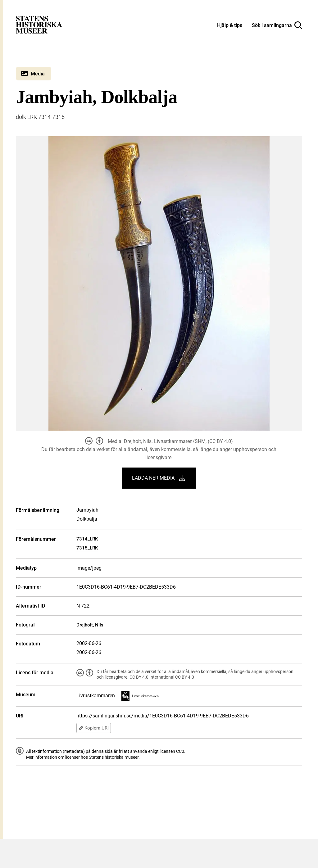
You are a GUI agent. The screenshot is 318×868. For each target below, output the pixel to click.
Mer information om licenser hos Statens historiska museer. (83, 757)
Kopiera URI (94, 728)
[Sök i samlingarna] (277, 25)
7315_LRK (87, 548)
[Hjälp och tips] (230, 26)
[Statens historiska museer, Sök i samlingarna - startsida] (39, 24)
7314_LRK (87, 539)
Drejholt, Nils (90, 625)
